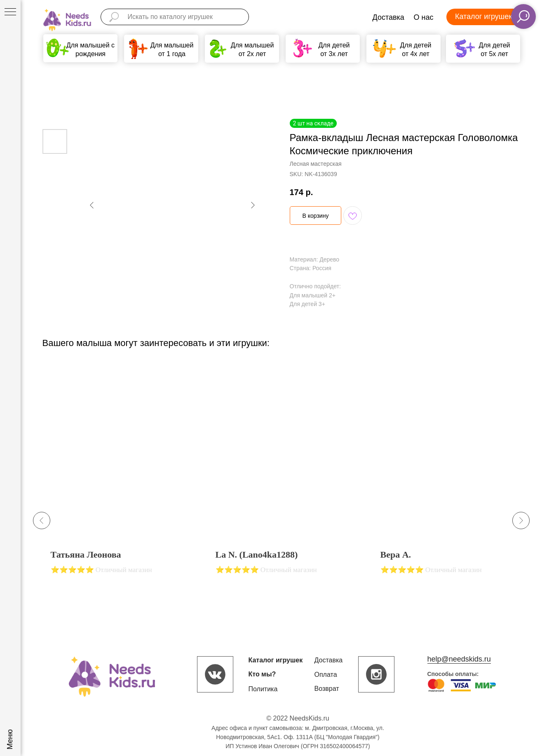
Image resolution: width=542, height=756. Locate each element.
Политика (263, 689)
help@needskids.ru (459, 659)
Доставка (388, 17)
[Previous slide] (42, 520)
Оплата (326, 675)
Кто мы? (262, 674)
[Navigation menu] (10, 12)
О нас (424, 17)
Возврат (327, 689)
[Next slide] (521, 520)
